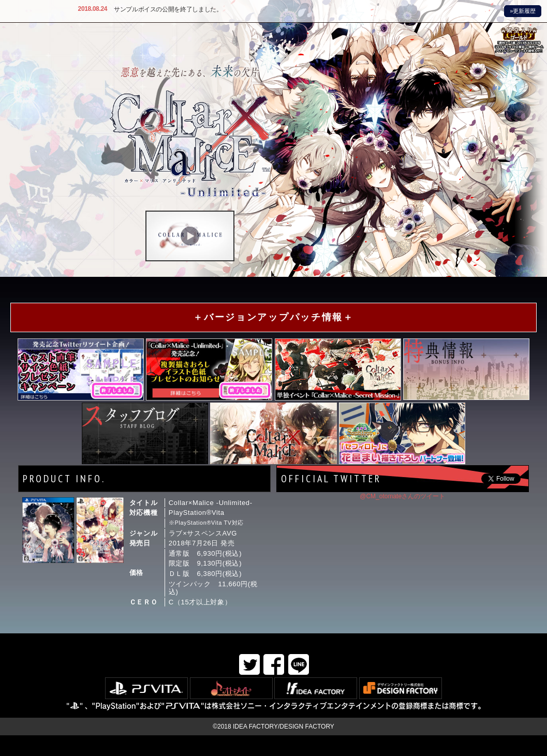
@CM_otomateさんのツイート (402, 496)
